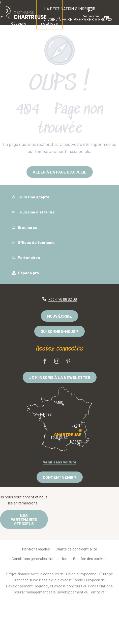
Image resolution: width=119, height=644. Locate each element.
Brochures (24, 227)
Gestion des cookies (90, 558)
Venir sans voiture (60, 462)
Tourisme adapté (31, 197)
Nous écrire (59, 316)
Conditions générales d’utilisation (39, 558)
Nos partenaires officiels (24, 519)
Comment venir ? (60, 477)
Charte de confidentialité (76, 549)
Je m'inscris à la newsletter (60, 377)
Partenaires (26, 257)
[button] (90, 13)
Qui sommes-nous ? (59, 331)
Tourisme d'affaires (33, 212)
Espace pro (25, 273)
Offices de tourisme (33, 242)
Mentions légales (36, 549)
